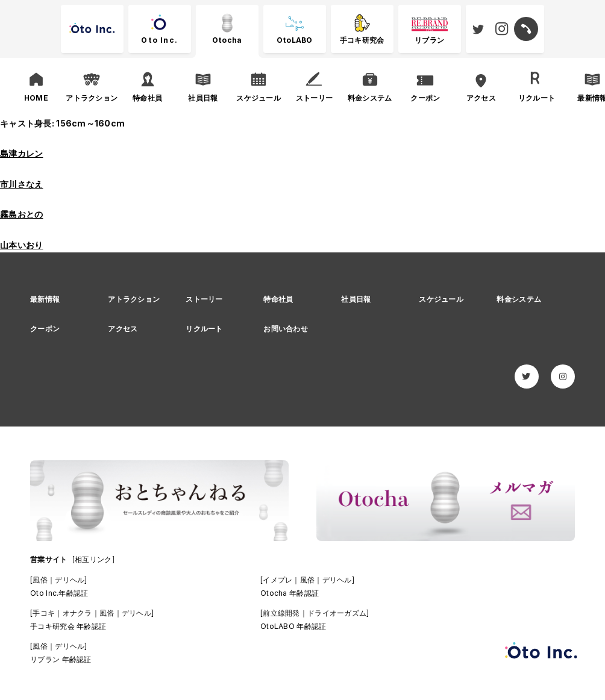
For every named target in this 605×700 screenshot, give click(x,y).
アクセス (123, 329)
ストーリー (204, 299)
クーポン (45, 329)
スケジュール (441, 299)
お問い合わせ (286, 329)
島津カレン (21, 153)
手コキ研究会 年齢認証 (68, 626)
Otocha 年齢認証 (290, 593)
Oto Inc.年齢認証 (59, 593)
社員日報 (356, 299)
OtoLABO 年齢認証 (293, 626)
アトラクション (134, 299)
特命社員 (278, 299)
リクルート (204, 329)
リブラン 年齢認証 (61, 659)
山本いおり (21, 245)
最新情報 (45, 299)
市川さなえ (21, 184)
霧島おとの (21, 214)
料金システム (519, 299)
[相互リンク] (93, 559)
